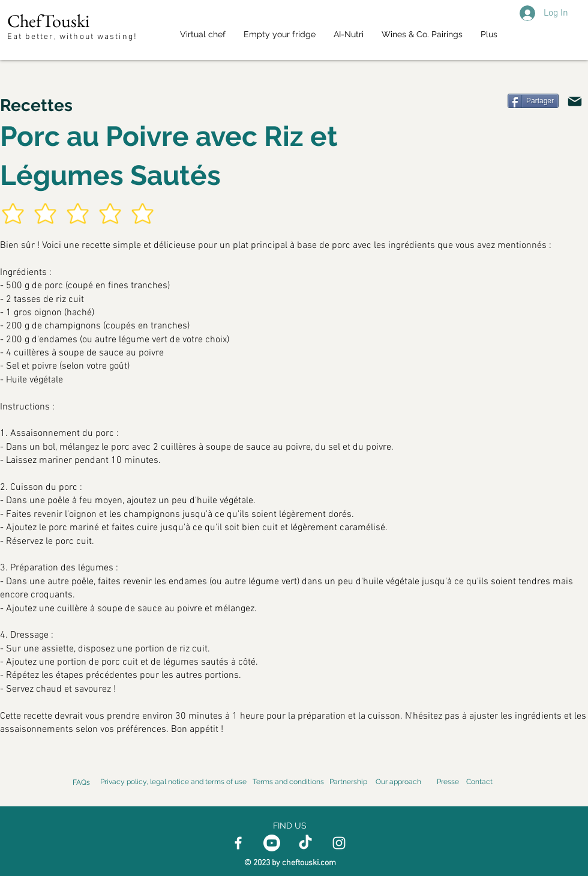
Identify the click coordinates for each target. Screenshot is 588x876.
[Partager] (533, 101)
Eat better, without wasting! (74, 37)
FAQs (81, 782)
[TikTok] (305, 843)
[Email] (575, 101)
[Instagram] (339, 843)
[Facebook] (238, 843)
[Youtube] (272, 843)
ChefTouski (48, 21)
